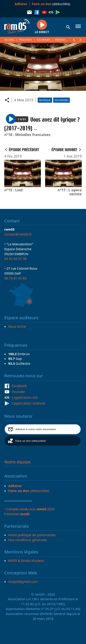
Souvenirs (43, 40)
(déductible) (51, 4)
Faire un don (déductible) (31, 441)
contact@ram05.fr (18, 234)
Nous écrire (17, 326)
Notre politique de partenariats (32, 535)
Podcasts (25, 40)
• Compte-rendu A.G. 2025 (29, 509)
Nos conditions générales (28, 540)
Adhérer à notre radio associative (36, 429)
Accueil (9, 40)
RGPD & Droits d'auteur (26, 561)
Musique (45, 100)
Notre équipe (17, 462)
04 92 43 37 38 (15, 258)
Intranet (18, 514)
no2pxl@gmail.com (23, 581)
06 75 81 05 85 (15, 278)
